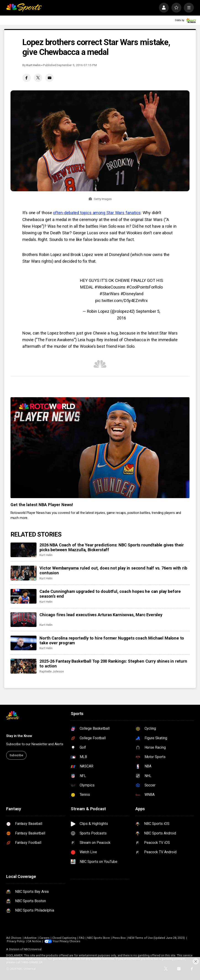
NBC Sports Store (99, 938)
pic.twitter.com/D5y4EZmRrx (121, 301)
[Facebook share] (27, 78)
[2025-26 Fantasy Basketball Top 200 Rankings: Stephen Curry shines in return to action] (24, 666)
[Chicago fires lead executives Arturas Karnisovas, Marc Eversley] (24, 620)
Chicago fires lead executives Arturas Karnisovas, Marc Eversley (101, 615)
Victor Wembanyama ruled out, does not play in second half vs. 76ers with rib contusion (113, 570)
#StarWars (109, 294)
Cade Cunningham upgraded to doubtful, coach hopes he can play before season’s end (110, 594)
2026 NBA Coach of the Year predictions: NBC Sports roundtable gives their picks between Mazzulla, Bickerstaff (112, 547)
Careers (44, 938)
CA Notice (34, 941)
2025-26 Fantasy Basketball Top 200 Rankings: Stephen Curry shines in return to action (113, 664)
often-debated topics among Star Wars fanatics (97, 213)
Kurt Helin (33, 65)
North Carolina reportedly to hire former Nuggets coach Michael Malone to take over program (112, 640)
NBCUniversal (33, 949)
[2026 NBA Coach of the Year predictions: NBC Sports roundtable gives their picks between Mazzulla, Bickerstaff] (24, 550)
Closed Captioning (64, 938)
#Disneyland (132, 294)
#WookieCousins (110, 287)
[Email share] (49, 78)
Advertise (30, 938)
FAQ (82, 938)
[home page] (24, 8)
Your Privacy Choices (66, 941)
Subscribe (16, 755)
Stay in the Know (19, 736)
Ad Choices (14, 938)
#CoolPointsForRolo (145, 287)
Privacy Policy (16, 941)
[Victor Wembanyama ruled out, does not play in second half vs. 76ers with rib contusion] (24, 573)
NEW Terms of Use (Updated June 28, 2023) (157, 938)
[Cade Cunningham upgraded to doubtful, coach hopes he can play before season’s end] (24, 596)
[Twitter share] (38, 78)
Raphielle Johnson (52, 671)
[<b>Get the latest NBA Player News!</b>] (100, 448)
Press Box (119, 938)
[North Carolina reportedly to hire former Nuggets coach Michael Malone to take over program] (24, 643)
